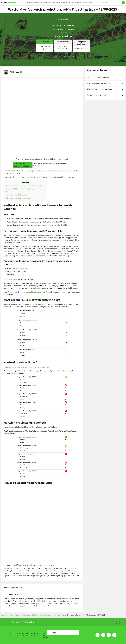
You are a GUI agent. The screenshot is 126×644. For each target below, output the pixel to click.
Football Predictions (33, 3)
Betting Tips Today (23, 615)
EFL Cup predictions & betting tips (105, 77)
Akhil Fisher (15, 72)
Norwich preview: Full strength (16, 195)
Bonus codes (56, 3)
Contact (11, 633)
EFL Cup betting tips (25, 177)
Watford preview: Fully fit (14, 192)
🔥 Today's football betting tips (105, 83)
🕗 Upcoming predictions (105, 95)
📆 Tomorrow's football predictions (105, 89)
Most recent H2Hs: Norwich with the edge (19, 189)
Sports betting (66, 3)
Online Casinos (88, 3)
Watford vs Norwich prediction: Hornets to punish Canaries (25, 186)
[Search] (111, 3)
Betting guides (77, 3)
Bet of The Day (46, 3)
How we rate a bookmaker (45, 635)
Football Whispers (8, 615)
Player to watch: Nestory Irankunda (17, 198)
